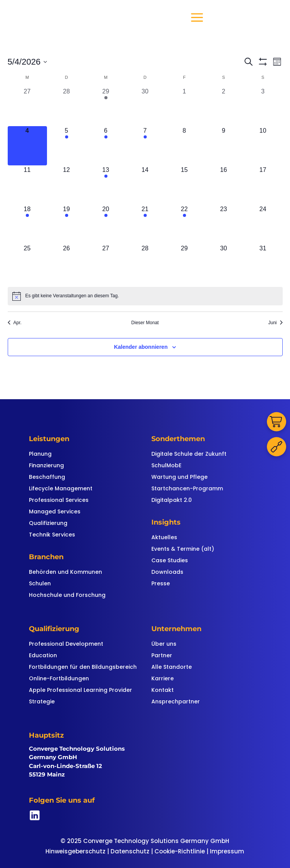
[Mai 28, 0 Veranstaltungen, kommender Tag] (145, 263)
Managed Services (55, 512)
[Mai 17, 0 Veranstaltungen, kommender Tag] (263, 185)
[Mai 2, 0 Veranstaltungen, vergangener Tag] (224, 107)
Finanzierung (46, 466)
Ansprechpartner (176, 702)
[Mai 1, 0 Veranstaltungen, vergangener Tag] (184, 107)
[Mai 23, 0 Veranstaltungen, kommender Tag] (224, 224)
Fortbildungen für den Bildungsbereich (83, 667)
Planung (40, 454)
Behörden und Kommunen (65, 572)
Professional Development (66, 644)
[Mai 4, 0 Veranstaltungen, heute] (27, 146)
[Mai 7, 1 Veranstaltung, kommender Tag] (145, 146)
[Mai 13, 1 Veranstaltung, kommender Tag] (106, 185)
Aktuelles (164, 538)
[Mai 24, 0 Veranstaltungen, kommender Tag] (263, 224)
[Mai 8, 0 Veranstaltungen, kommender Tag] (184, 146)
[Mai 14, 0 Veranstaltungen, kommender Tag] (145, 185)
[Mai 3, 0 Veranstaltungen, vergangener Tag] (263, 107)
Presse (161, 584)
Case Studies (170, 561)
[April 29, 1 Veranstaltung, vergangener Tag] (106, 107)
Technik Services (52, 535)
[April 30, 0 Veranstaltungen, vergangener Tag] (145, 107)
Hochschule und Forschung (67, 596)
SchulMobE (166, 466)
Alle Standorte (172, 667)
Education (43, 656)
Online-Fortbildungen (59, 679)
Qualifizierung (48, 524)
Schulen (40, 584)
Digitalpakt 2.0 (172, 501)
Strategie (42, 702)
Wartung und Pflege (179, 477)
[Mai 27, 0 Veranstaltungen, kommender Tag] (106, 263)
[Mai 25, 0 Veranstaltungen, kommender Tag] (27, 263)
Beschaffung (47, 477)
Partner (162, 656)
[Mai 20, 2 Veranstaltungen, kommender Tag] (106, 224)
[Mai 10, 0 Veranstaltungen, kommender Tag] (263, 146)
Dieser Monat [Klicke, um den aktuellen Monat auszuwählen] (145, 323)
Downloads (167, 572)
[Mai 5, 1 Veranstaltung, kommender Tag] (67, 146)
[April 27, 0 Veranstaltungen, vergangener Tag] (27, 107)
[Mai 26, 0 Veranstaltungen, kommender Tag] (67, 263)
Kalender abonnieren (141, 347)
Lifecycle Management (61, 489)
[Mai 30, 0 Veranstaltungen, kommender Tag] (224, 263)
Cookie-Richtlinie (180, 851)
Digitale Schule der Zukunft (189, 454)
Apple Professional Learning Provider (80, 691)
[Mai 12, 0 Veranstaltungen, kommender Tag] (67, 185)
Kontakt (163, 691)
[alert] (145, 296)
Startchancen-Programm (187, 489)
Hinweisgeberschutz (75, 851)
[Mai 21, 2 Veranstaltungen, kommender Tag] (145, 224)
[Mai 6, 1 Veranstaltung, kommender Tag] (106, 146)
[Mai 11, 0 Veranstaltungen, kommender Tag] (27, 185)
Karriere (163, 679)
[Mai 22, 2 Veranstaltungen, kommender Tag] (184, 224)
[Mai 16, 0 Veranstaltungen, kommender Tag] (224, 185)
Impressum (227, 851)
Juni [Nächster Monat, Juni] (275, 323)
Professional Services (59, 501)
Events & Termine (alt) (183, 549)
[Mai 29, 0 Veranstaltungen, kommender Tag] (184, 263)
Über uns (164, 644)
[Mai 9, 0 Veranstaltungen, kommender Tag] (224, 146)
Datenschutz (130, 851)
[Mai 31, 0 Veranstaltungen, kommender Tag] (263, 263)
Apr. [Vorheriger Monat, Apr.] (15, 323)
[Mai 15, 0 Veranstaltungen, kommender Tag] (184, 185)
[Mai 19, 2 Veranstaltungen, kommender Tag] (67, 224)
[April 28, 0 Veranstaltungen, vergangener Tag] (67, 107)
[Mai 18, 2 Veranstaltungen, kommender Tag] (27, 224)
